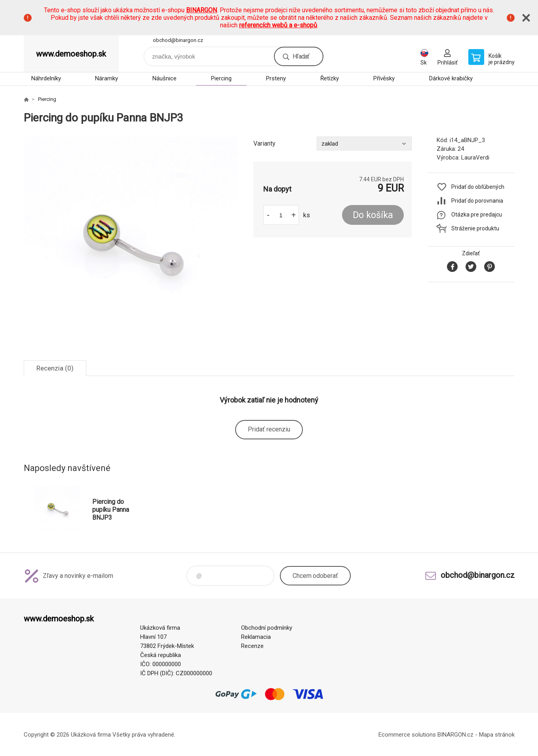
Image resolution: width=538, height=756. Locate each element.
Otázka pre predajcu (477, 215)
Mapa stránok (497, 735)
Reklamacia (256, 637)
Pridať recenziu (269, 429)
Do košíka (373, 215)
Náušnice (164, 78)
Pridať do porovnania (477, 201)
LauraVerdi (475, 158)
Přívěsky (384, 78)
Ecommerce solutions (407, 735)
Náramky (106, 78)
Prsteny (276, 78)
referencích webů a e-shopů (278, 25)
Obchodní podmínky (267, 628)
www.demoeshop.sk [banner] (71, 54)
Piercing (221, 78)
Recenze (252, 646)
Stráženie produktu (475, 228)
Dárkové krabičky (451, 78)
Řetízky (330, 78)
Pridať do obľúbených (478, 187)
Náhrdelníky (46, 78)
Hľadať (301, 56)
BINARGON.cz (455, 735)
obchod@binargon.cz (178, 40)
